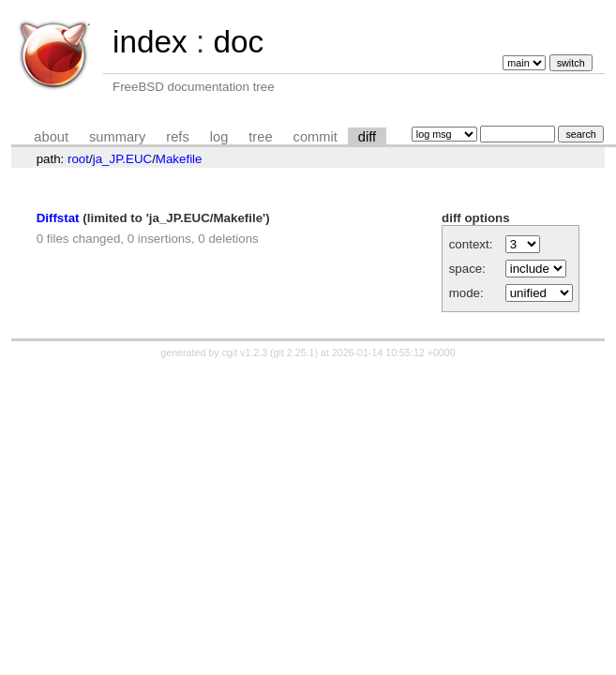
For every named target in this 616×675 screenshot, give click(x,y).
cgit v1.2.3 (245, 352)
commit (316, 137)
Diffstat (58, 218)
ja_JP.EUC (122, 159)
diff (367, 137)
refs (177, 137)
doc (238, 42)
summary (117, 137)
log (219, 137)
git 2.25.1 (294, 352)
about (51, 137)
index (150, 42)
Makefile (179, 159)
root (78, 159)
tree (260, 137)
